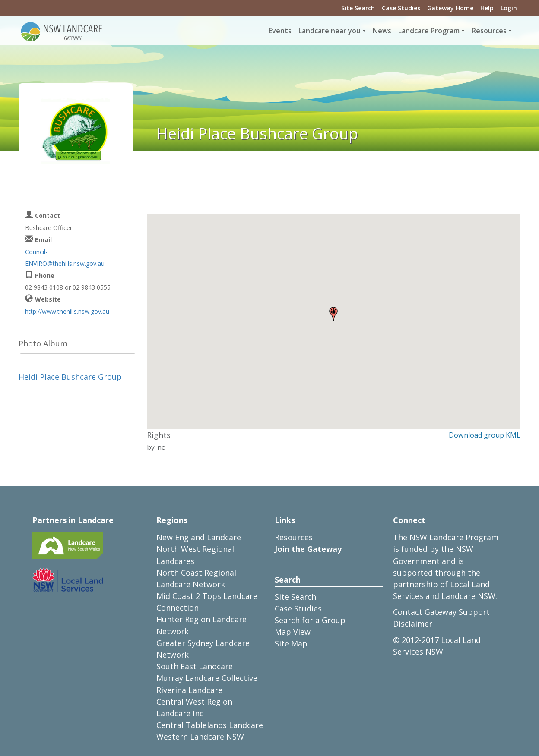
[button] (333, 314)
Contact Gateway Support (441, 612)
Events (280, 31)
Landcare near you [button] (330, 31)
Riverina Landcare (189, 690)
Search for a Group (310, 620)
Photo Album (43, 343)
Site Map (291, 643)
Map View (293, 632)
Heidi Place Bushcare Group (70, 377)
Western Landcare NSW (200, 737)
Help (487, 8)
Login (509, 8)
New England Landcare (199, 537)
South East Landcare (195, 666)
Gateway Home (450, 8)
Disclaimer (413, 624)
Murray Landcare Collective (207, 678)
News (382, 31)
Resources (294, 537)
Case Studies (401, 8)
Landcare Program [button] (429, 31)
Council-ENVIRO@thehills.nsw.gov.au (65, 258)
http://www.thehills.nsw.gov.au (67, 311)
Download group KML (485, 435)
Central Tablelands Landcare (210, 725)
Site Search (358, 8)
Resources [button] (489, 31)
